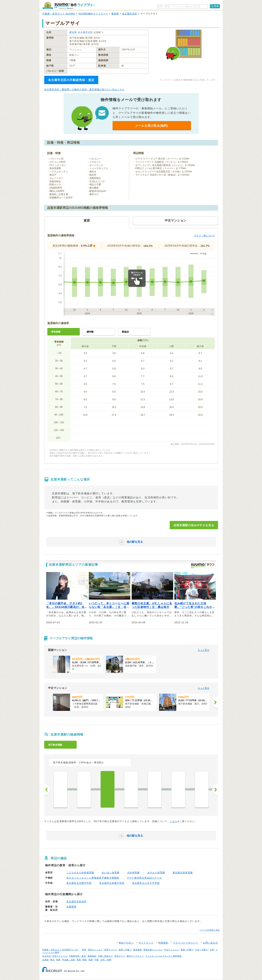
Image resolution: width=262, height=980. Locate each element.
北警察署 (71, 907)
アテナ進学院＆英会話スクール (144, 878)
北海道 (45, 960)
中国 (97, 960)
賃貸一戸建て (125, 950)
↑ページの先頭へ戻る (210, 930)
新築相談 (92, 956)
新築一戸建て (187, 950)
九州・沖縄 (106, 960)
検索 (216, 6)
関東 (58, 960)
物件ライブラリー (135, 956)
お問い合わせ (210, 943)
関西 (85, 960)
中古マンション (172, 950)
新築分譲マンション (153, 950)
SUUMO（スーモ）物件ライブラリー (69, 5)
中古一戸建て (202, 950)
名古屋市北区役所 (76, 902)
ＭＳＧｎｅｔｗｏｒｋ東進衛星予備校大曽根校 (93, 878)
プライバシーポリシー (186, 943)
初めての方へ (126, 943)
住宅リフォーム (60, 956)
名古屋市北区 (130, 14)
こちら (173, 821)
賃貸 (84, 950)
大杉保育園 (133, 873)
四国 (91, 960)
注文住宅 (47, 956)
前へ (47, 790)
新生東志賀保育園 (183, 873)
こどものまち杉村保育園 (80, 873)
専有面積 (56, 332)
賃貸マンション (95, 950)
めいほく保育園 (111, 873)
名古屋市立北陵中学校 (79, 883)
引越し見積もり (105, 956)
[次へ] (215, 702)
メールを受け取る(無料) (152, 126)
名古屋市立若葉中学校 (112, 883)
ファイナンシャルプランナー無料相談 (163, 956)
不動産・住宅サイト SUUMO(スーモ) (60, 950)
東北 (52, 960)
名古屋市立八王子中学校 (146, 883)
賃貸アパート (111, 950)
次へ (215, 790)
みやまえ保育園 (156, 873)
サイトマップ (146, 943)
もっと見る (203, 650)
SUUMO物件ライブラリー (93, 14)
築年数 (90, 332)
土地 (212, 950)
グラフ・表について (204, 236)
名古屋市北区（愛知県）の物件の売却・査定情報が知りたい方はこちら (84, 89)
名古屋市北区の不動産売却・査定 (71, 80)
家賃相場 (137, 950)
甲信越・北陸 (69, 960)
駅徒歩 (125, 332)
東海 (79, 960)
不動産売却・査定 (77, 956)
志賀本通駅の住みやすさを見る (194, 525)
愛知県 (115, 14)
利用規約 (163, 943)
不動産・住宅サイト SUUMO (59, 14)
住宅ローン (120, 956)
